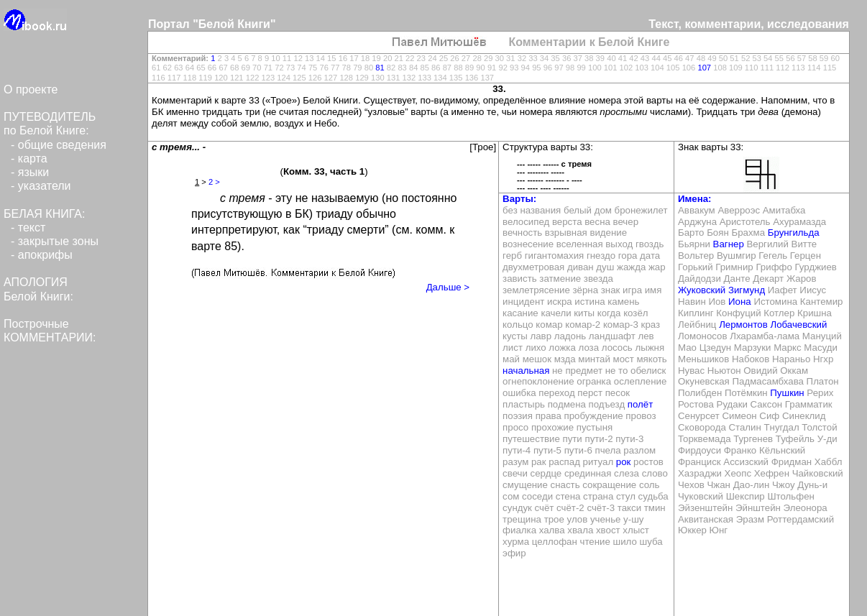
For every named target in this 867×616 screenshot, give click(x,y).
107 (704, 68)
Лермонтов (743, 325)
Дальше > (448, 287)
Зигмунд (747, 290)
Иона (740, 302)
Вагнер (729, 244)
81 (380, 68)
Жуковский (702, 290)
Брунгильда (794, 233)
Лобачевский (798, 325)
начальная (526, 371)
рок (624, 462)
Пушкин (787, 393)
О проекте (31, 89)
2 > (214, 182)
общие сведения (62, 145)
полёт (640, 404)
